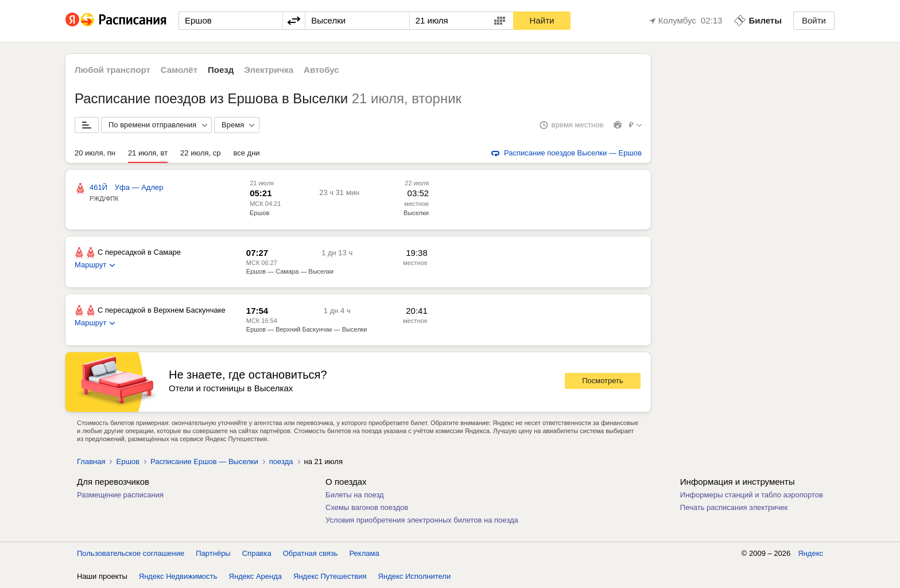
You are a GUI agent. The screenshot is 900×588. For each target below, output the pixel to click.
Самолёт (179, 70)
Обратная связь (311, 553)
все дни (247, 153)
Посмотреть (603, 381)
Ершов (259, 213)
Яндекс (810, 553)
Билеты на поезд (355, 495)
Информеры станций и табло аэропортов (752, 495)
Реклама (364, 553)
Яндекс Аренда (255, 576)
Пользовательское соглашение (131, 553)
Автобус (321, 70)
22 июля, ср (200, 153)
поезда (281, 462)
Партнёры (213, 553)
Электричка (269, 70)
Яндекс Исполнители (415, 576)
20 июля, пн (95, 153)
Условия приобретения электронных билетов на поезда (422, 520)
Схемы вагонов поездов (367, 507)
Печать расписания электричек (734, 507)
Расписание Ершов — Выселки (204, 462)
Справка (257, 553)
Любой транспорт (113, 70)
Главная (91, 462)
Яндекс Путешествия (330, 576)
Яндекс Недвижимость (178, 576)
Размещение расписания (120, 495)
